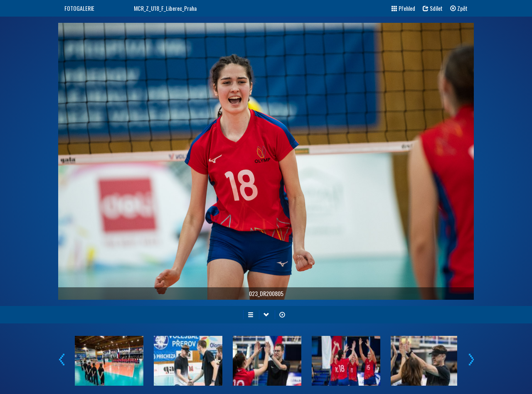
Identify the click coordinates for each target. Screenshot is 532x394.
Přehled (403, 8)
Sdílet (433, 8)
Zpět (459, 8)
